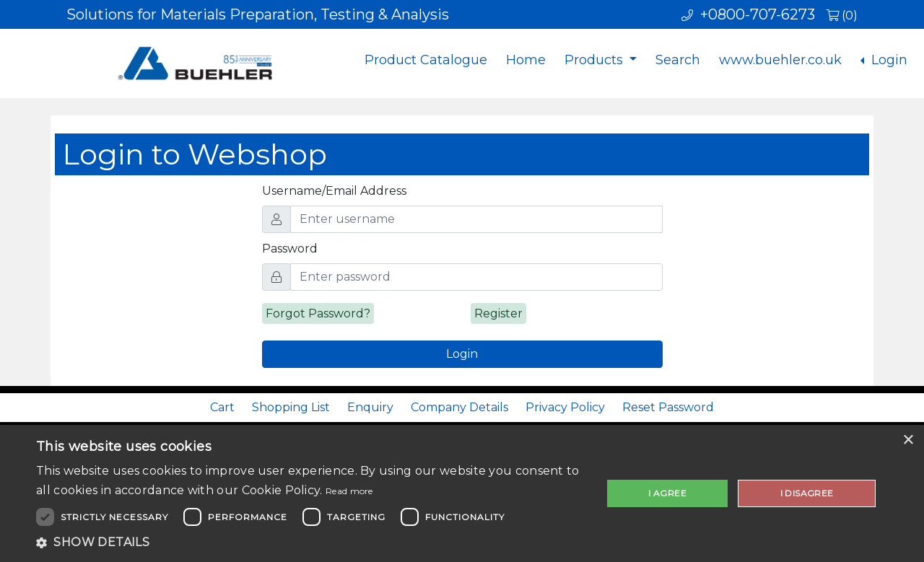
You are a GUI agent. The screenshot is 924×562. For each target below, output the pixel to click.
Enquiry (370, 407)
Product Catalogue (426, 60)
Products (596, 60)
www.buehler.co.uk (780, 60)
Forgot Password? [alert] (318, 313)
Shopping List (291, 407)
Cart (222, 407)
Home (526, 60)
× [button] (908, 440)
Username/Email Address (334, 191)
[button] (311, 543)
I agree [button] (667, 493)
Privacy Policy (565, 407)
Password (290, 249)
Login (888, 60)
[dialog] (462, 493)
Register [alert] (498, 313)
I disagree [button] (807, 493)
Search (678, 60)
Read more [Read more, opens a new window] (349, 491)
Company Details (459, 407)
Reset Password (668, 407)
